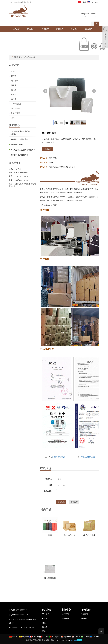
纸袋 (33, 57)
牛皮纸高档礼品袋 (88, 457)
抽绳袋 (14, 90)
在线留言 (45, 29)
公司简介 (74, 29)
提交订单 (61, 502)
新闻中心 (60, 29)
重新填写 (74, 502)
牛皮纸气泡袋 (89, 535)
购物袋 (14, 94)
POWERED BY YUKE (63, 640)
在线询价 (48, 149)
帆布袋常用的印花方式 (19, 155)
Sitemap (74, 640)
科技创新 (65, 618)
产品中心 (31, 29)
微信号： (49, 479)
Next (94, 91)
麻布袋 (14, 99)
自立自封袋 (15, 108)
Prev (45, 91)
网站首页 (16, 29)
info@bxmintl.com (88, 14)
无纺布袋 (15, 81)
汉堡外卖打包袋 (59, 457)
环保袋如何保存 (17, 144)
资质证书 (85, 614)
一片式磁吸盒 (16, 104)
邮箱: (50, 485)
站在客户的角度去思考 (19, 139)
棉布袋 (14, 76)
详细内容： (48, 491)
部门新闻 (65, 614)
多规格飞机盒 (70, 535)
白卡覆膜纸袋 (50, 578)
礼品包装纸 (15, 113)
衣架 (13, 118)
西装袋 (14, 85)
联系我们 (89, 29)
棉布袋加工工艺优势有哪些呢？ (23, 150)
